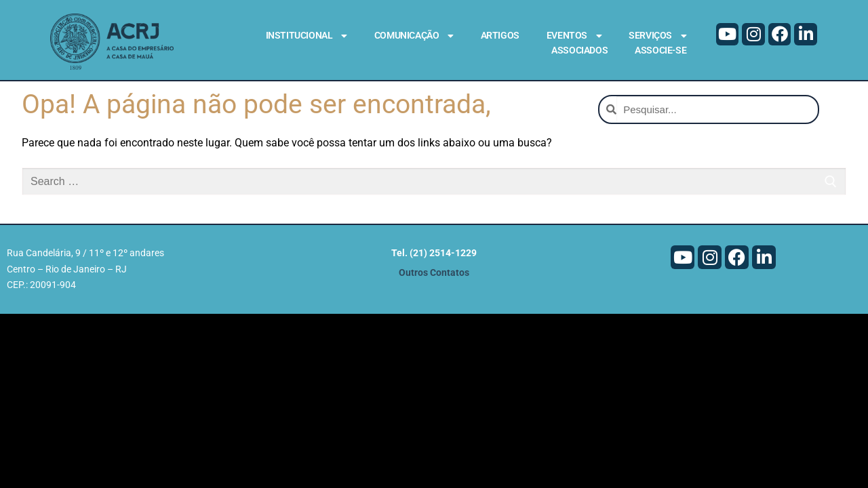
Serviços (657, 36)
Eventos (574, 36)
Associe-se (660, 50)
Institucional (307, 36)
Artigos (500, 35)
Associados (579, 50)
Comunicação (414, 36)
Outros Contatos (434, 285)
